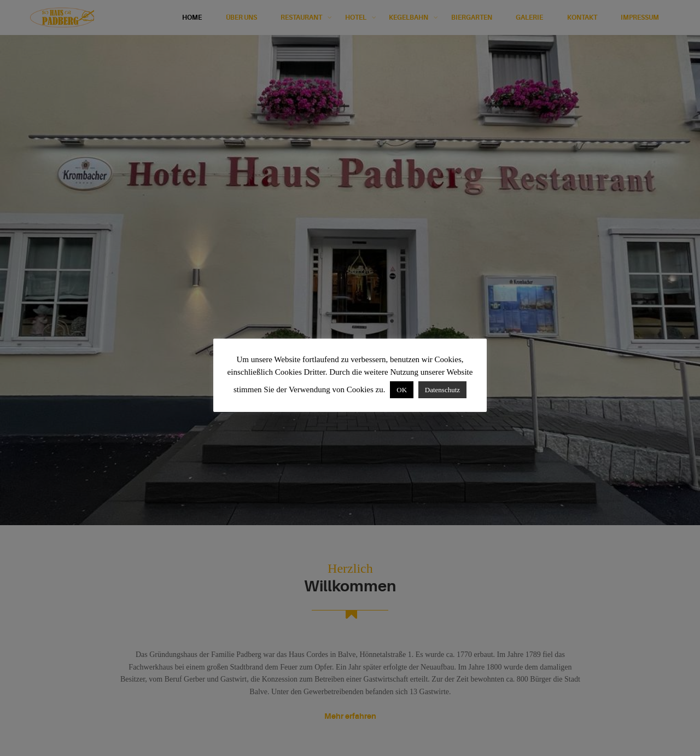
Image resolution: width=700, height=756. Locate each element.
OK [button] (402, 390)
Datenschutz (442, 390)
